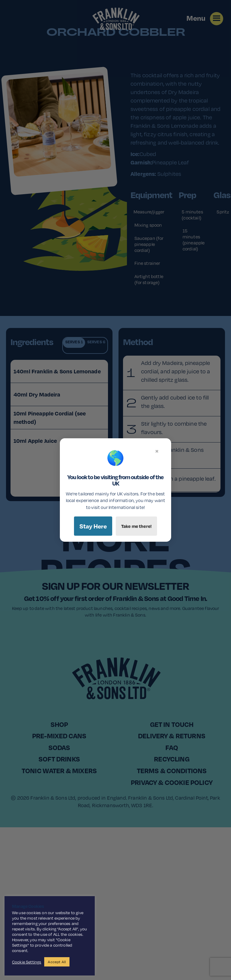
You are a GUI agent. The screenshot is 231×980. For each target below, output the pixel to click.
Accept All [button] (57, 962)
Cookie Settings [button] (27, 962)
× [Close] (157, 451)
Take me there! (136, 526)
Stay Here (93, 526)
